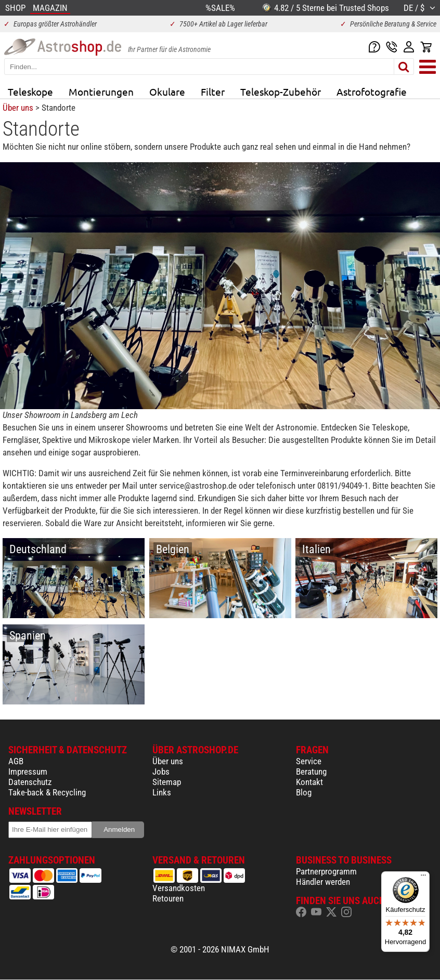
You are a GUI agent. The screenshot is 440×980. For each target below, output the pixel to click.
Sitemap (167, 782)
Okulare (167, 92)
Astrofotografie (372, 92)
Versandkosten (179, 888)
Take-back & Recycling (47, 792)
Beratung (311, 772)
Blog (304, 792)
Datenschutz (30, 782)
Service (309, 761)
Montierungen (101, 92)
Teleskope (30, 92)
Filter (213, 92)
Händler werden (323, 882)
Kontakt (309, 782)
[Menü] (423, 878)
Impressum (28, 772)
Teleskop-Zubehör (281, 92)
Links (162, 792)
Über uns (18, 108)
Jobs (161, 772)
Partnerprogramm (326, 871)
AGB (16, 761)
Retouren (168, 898)
